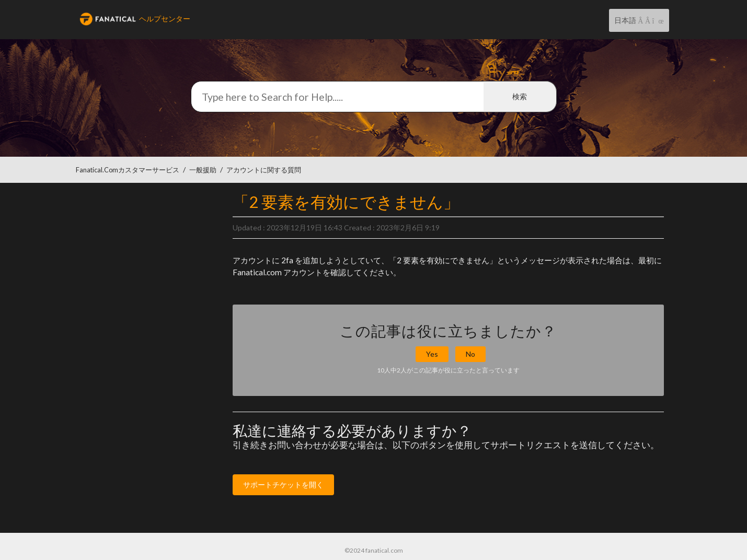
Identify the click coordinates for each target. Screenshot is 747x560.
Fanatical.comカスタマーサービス (128, 170)
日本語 (626, 20)
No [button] (470, 354)
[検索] (374, 97)
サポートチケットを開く (283, 485)
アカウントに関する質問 (264, 170)
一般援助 (203, 170)
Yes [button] (432, 354)
